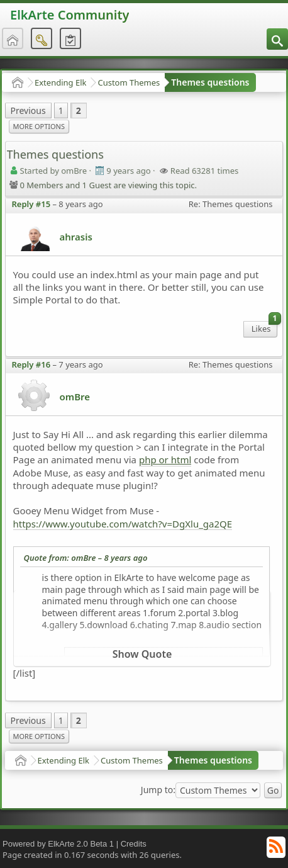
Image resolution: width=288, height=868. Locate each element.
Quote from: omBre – (86, 558)
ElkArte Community (69, 15)
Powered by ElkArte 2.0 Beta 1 (58, 844)
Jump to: (158, 790)
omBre (75, 397)
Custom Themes (129, 82)
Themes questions (210, 82)
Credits (134, 844)
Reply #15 (31, 204)
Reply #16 (31, 364)
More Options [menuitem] (39, 126)
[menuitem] (277, 39)
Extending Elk (60, 82)
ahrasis (76, 237)
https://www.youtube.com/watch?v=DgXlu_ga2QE (123, 524)
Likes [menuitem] (265, 328)
